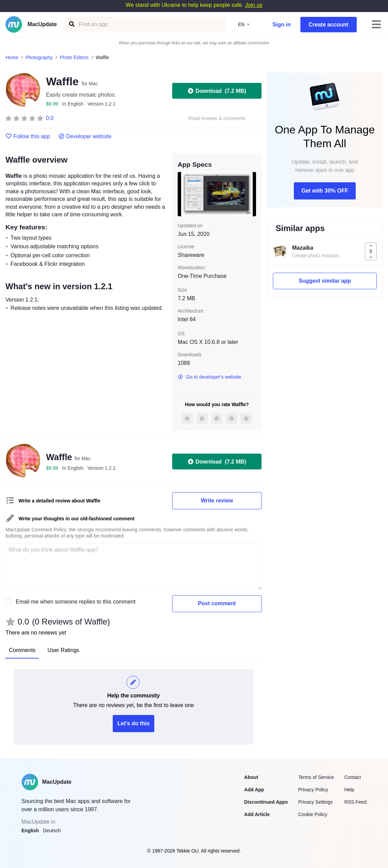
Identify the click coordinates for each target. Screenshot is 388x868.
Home (12, 57)
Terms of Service (316, 777)
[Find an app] (71, 24)
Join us (254, 5)
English (30, 831)
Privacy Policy (313, 790)
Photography (39, 57)
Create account (329, 25)
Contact (353, 777)
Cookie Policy (313, 814)
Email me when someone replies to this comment (76, 602)
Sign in (282, 25)
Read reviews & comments (217, 118)
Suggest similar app (325, 281)
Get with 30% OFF (325, 191)
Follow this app (28, 137)
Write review (217, 501)
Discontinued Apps (266, 802)
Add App (254, 790)
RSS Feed (356, 802)
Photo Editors (74, 57)
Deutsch (52, 831)
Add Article (257, 814)
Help (349, 790)
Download (217, 91)
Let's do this (134, 723)
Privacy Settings (315, 802)
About (251, 777)
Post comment (217, 603)
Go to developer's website (209, 377)
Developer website (85, 137)
